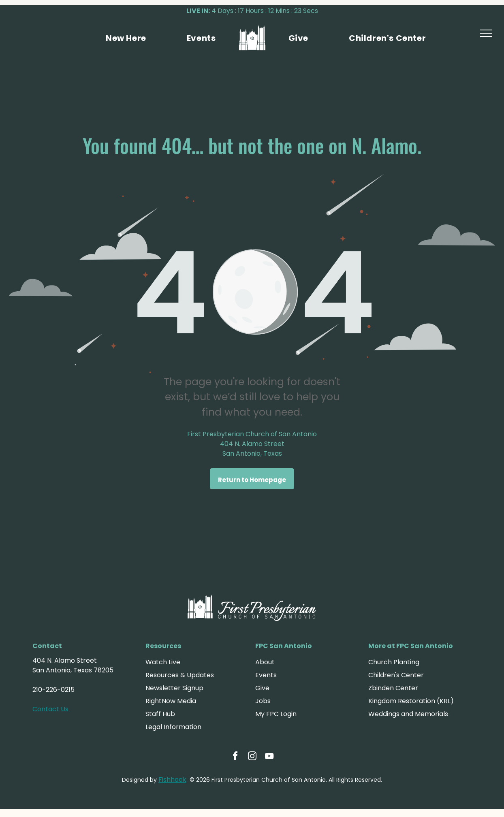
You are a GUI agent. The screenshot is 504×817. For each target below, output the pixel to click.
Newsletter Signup (174, 688)
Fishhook (172, 780)
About (265, 662)
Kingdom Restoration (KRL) (411, 701)
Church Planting (394, 662)
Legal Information (173, 727)
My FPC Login (276, 714)
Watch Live (163, 662)
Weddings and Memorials (408, 714)
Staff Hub (160, 714)
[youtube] (269, 757)
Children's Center (396, 675)
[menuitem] (126, 38)
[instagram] (252, 757)
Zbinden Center (393, 688)
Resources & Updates (180, 675)
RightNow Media (171, 701)
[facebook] (235, 757)
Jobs (263, 701)
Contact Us (50, 709)
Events (266, 675)
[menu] (486, 33)
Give (262, 688)
